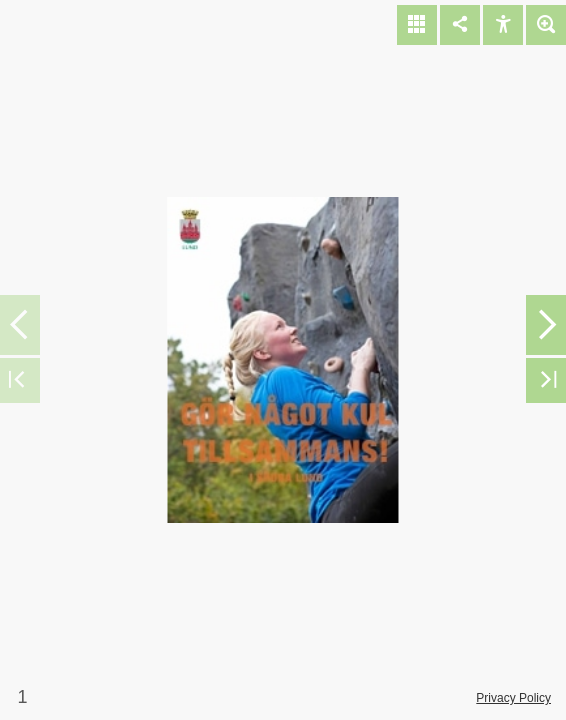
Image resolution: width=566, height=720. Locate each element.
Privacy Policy (513, 698)
